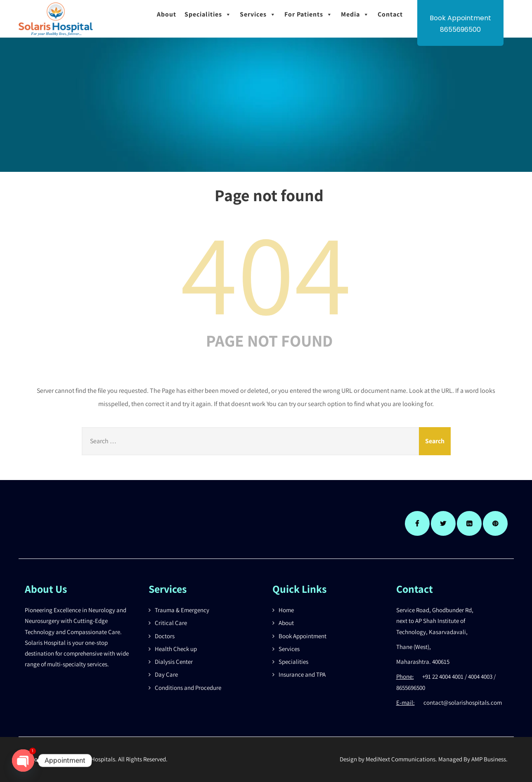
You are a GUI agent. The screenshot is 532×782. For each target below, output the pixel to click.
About (167, 14)
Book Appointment (303, 636)
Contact (390, 14)
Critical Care (171, 623)
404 (266, 272)
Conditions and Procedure (188, 688)
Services (258, 14)
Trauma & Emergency (182, 610)
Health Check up (176, 649)
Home (286, 610)
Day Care (166, 674)
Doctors (165, 636)
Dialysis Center (174, 662)
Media (355, 14)
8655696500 (460, 30)
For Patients (309, 14)
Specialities (208, 14)
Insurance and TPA (302, 674)
